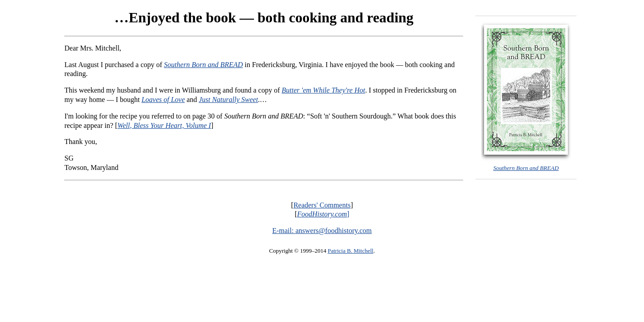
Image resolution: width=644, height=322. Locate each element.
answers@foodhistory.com (334, 231)
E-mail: (284, 231)
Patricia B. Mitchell (351, 251)
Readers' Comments (322, 205)
